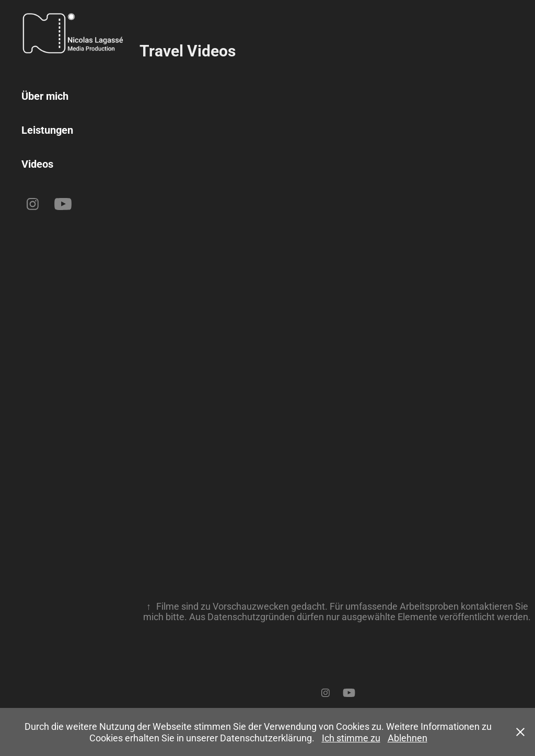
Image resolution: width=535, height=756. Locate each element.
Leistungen (47, 130)
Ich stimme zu (351, 738)
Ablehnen (408, 738)
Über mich (45, 96)
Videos (37, 164)
